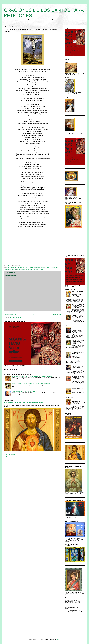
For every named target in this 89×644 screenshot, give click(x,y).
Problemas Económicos (55, 268)
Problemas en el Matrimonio (10, 269)
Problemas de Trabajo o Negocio (41, 268)
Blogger (58, 640)
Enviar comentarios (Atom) (16, 318)
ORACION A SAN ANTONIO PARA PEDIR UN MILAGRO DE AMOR (78, 366)
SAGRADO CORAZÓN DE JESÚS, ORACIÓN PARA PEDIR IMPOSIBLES (24, 403)
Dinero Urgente (11, 268)
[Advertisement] (33, 247)
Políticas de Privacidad (10, 455)
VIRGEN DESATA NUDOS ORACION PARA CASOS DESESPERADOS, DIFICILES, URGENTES (78, 378)
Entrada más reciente (11, 314)
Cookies (7, 456)
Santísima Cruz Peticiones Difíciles (35, 269)
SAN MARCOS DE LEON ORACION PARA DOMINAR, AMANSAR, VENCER (78, 342)
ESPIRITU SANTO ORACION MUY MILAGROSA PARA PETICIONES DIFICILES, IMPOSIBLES (78, 330)
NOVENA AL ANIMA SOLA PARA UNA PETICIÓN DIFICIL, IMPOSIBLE (27, 391)
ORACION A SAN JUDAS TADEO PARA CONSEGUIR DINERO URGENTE (78, 354)
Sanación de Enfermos (22, 269)
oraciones (17, 268)
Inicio (34, 314)
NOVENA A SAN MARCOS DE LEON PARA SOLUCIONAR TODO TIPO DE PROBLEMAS (32, 376)
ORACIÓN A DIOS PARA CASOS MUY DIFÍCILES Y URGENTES (78, 390)
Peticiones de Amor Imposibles (27, 268)
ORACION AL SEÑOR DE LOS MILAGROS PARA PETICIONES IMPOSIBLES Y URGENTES (32, 384)
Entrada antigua (56, 314)
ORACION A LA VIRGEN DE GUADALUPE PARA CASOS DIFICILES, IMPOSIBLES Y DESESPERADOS (78, 294)
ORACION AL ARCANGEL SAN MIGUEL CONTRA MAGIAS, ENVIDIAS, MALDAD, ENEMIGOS (78, 317)
